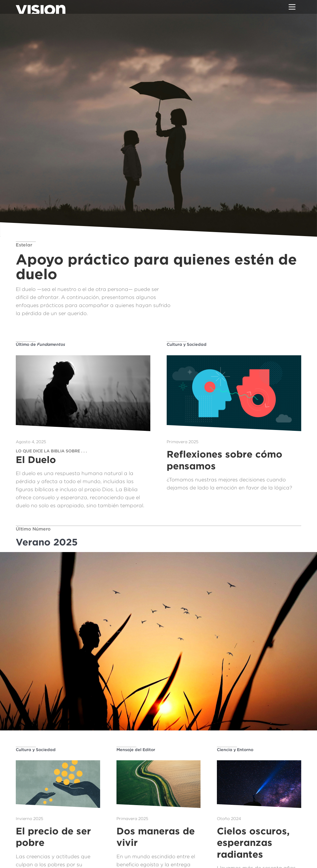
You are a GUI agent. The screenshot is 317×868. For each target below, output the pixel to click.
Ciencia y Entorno (235, 750)
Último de (40, 344)
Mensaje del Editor (136, 750)
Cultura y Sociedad (187, 344)
